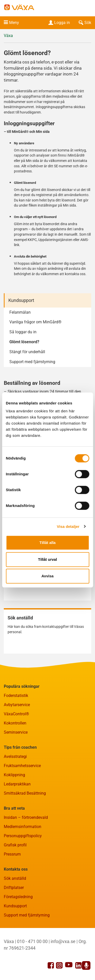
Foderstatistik (16, 696)
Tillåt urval (48, 559)
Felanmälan (20, 312)
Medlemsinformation (23, 827)
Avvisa (48, 576)
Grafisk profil (15, 845)
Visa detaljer (68, 526)
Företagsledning (18, 897)
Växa (8, 36)
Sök (84, 23)
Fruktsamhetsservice (22, 766)
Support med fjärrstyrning (32, 362)
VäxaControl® (16, 714)
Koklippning (14, 775)
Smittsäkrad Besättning (25, 793)
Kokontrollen (15, 723)
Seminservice (16, 732)
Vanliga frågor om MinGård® (35, 322)
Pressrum (12, 854)
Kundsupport (21, 300)
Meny (14, 23)
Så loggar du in (23, 332)
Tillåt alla (48, 543)
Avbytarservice (17, 705)
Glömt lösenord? (24, 342)
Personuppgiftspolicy (23, 836)
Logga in (59, 23)
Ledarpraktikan (17, 784)
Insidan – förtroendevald (26, 817)
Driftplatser (14, 888)
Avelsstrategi (15, 756)
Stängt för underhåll (27, 352)
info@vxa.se (63, 941)
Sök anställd (15, 878)
